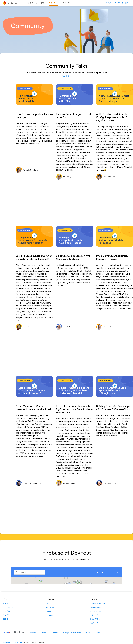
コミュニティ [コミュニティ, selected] (54, 3)
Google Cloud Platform (72, 633)
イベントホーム (31, 3)
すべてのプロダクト (93, 633)
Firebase (55, 633)
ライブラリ (7, 615)
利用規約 (6, 643)
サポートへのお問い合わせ (100, 604)
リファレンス (8, 607)
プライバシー (17, 643)
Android (33, 633)
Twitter (49, 611)
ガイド (5, 604)
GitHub (6, 619)
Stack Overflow (96, 607)
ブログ (108, 3)
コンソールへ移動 (121, 3)
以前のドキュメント (97, 623)
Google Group (95, 611)
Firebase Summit (53, 607)
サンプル (6, 611)
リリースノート (95, 615)
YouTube (67, 76)
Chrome (44, 633)
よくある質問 (95, 619)
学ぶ (43, 3)
